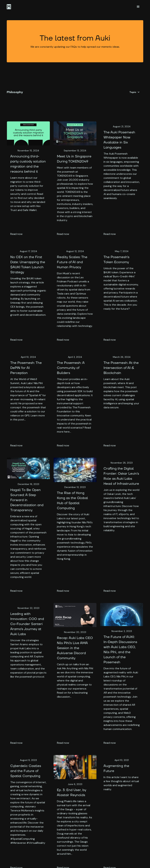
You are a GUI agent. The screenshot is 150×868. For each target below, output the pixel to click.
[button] (138, 7)
